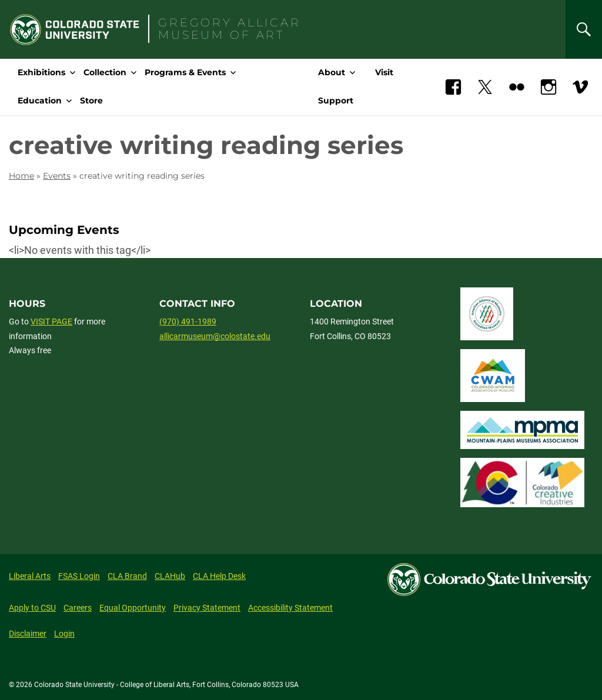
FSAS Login (79, 576)
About (332, 72)
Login (64, 634)
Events (57, 176)
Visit (384, 72)
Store (91, 101)
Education (40, 101)
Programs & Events (185, 72)
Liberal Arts (30, 576)
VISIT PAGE (51, 321)
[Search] (584, 29)
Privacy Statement (207, 608)
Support (336, 101)
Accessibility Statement (290, 608)
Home (21, 176)
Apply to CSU (32, 608)
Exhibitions (41, 72)
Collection (105, 72)
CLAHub (170, 576)
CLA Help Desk (219, 576)
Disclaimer (28, 634)
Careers (78, 608)
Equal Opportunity (133, 608)
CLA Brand (127, 576)
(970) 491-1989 (188, 321)
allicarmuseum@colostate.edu (215, 336)
